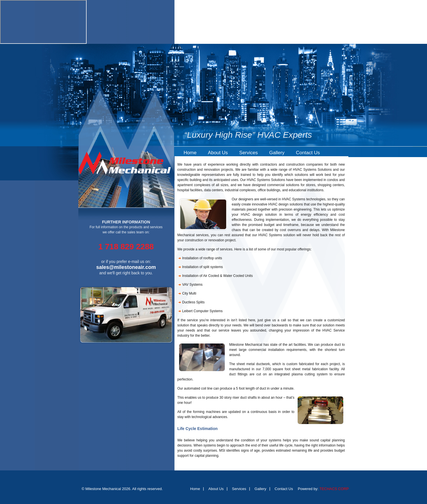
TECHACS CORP (334, 489)
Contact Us (308, 153)
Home (190, 153)
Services (249, 153)
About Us (218, 153)
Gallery (277, 153)
